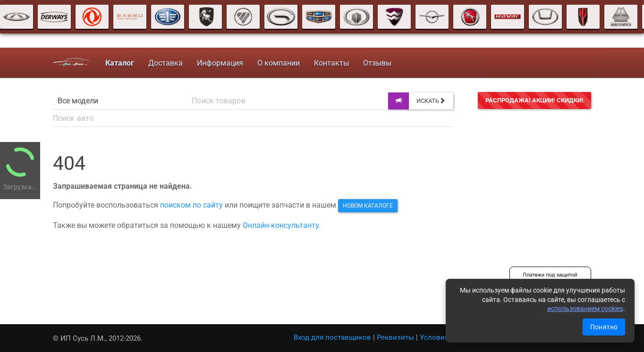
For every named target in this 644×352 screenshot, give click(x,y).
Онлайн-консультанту (281, 225)
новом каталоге (368, 206)
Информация (220, 63)
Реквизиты (395, 337)
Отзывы (377, 63)
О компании (279, 63)
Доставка (165, 63)
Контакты (331, 63)
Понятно (604, 327)
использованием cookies (585, 309)
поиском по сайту (191, 205)
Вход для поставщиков (332, 337)
